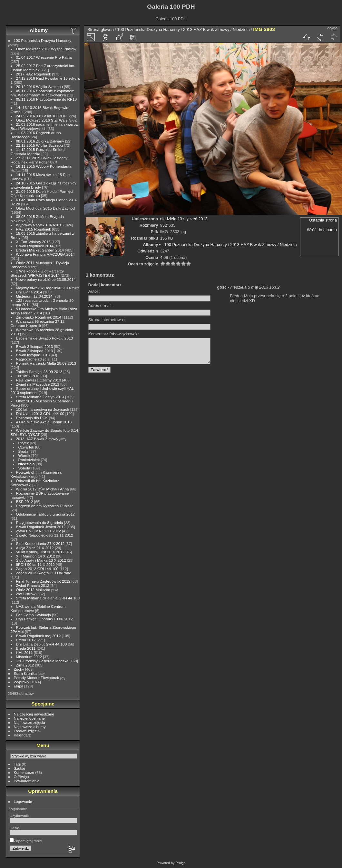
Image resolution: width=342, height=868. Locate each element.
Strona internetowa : (107, 320)
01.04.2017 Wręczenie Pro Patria (44, 57)
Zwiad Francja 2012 (33, 585)
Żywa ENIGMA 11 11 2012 (39, 531)
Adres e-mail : (101, 306)
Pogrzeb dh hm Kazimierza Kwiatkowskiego (36, 474)
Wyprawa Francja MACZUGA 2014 (45, 254)
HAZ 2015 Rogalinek (34, 229)
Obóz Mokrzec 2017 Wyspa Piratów (46, 49)
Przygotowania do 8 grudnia (40, 523)
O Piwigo (21, 777)
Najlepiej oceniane (29, 718)
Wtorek (24, 455)
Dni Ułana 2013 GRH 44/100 (40, 414)
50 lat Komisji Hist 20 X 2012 (40, 552)
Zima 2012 (25, 665)
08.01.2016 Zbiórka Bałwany (40, 141)
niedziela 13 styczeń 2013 (184, 219)
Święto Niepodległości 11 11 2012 (45, 535)
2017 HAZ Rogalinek (34, 74)
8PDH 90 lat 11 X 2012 (35, 564)
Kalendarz (22, 735)
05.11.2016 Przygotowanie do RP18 (46, 99)
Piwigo (180, 863)
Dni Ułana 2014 (29, 292)
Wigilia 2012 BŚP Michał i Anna (43, 489)
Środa (23, 451)
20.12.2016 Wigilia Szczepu (39, 87)
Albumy (39, 30)
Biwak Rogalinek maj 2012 (39, 636)
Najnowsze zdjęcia (29, 722)
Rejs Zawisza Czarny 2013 (39, 380)
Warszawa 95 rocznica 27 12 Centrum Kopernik (38, 323)
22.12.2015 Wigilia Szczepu (39, 145)
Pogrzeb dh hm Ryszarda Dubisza (45, 506)
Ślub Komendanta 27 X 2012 (40, 543)
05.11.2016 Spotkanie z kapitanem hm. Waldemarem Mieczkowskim (43, 93)
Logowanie (23, 801)
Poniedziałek (29, 460)
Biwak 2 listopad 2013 (34, 351)
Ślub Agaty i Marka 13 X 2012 (41, 560)
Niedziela (27, 464)
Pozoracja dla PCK (32, 418)
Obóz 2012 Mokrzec (33, 590)
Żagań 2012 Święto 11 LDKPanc (44, 573)
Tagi (17, 764)
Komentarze (24, 772)
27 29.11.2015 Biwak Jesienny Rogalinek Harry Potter (39, 160)
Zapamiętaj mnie (26, 841)
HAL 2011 (24, 652)
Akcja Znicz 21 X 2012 (35, 548)
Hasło (15, 828)
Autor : (94, 291)
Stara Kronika (25, 673)
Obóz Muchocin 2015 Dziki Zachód (45, 208)
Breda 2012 (26, 640)
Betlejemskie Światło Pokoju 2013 (45, 338)
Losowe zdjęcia (27, 731)
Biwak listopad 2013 (33, 355)
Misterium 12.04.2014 (34, 296)
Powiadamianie (27, 781)
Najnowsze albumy (30, 727)
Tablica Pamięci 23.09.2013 (39, 372)
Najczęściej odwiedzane (34, 714)
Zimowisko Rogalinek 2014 (39, 317)
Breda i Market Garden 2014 (40, 250)
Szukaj (20, 768)
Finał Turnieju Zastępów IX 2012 (43, 581)
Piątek (24, 443)
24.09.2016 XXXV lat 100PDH (41, 116)
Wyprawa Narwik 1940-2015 (40, 225)
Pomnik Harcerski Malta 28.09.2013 (46, 363)
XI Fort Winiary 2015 (33, 242)
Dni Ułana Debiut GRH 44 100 (42, 644)
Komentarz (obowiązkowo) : (114, 334)
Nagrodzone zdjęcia (33, 359)
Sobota (24, 468)
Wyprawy (22, 682)
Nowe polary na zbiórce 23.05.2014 (46, 279)
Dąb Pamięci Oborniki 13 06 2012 (44, 619)
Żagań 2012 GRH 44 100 (37, 569)
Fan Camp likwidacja (34, 615)
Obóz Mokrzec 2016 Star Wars (42, 120)
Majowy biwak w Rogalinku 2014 (44, 288)
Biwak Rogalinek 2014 (35, 246)
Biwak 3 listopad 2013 (34, 346)
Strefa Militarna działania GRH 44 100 (48, 598)
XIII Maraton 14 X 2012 (36, 556)
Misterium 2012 (29, 657)
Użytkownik (19, 816)
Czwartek (26, 447)
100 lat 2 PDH (28, 376)
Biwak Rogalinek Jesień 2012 (41, 527)
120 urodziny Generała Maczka (42, 661)
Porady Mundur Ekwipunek (37, 678)
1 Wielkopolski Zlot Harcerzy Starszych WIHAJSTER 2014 (37, 273)
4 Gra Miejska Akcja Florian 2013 (44, 422)
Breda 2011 (26, 648)
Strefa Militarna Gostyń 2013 (40, 397)
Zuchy (19, 669)
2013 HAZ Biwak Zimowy (37, 439)
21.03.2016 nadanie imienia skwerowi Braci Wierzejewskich (45, 126)
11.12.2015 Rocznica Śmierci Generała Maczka (38, 152)
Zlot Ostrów (26, 594)
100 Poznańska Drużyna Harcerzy (43, 40)
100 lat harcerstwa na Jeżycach (43, 409)
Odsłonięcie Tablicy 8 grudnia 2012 (45, 514)
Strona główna (101, 30)
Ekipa (19, 686)
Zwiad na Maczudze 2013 (38, 384)
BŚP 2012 (25, 502)
